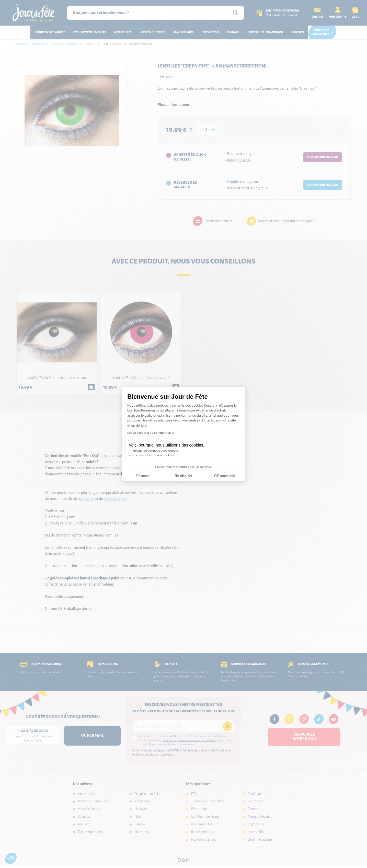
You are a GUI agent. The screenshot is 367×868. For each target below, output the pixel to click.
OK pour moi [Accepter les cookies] (225, 476)
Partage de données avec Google (155, 451)
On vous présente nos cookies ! (153, 455)
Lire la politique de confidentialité (151, 433)
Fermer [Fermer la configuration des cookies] (142, 476)
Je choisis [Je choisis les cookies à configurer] (184, 476)
